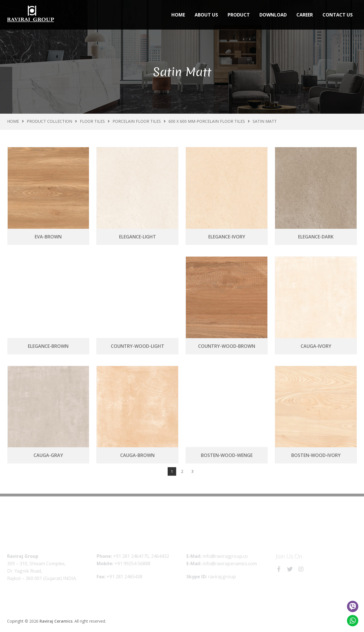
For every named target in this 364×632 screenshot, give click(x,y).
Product (239, 15)
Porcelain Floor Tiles (137, 121)
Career (305, 15)
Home (178, 15)
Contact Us (338, 15)
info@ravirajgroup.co (225, 556)
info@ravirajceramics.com (230, 564)
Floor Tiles (92, 121)
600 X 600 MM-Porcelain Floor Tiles (207, 121)
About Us (206, 15)
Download (273, 15)
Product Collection (49, 121)
